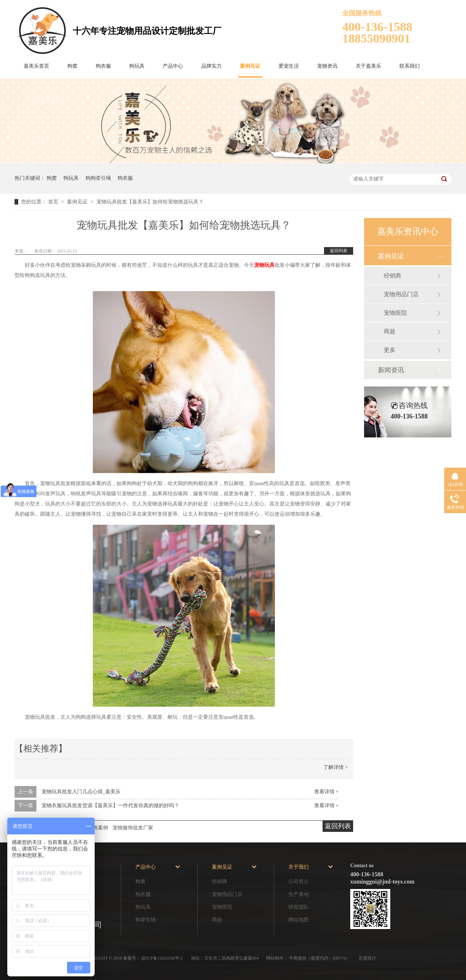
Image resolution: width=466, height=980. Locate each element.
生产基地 (299, 894)
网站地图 (299, 920)
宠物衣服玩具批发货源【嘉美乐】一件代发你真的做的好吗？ (110, 806)
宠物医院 (395, 313)
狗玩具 (137, 66)
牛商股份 (298, 958)
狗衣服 (103, 66)
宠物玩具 (264, 265)
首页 (54, 202)
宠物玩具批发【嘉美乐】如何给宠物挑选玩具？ (150, 202)
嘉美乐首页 (36, 66)
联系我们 (410, 66)
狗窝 (72, 66)
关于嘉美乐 (368, 66)
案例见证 (250, 66)
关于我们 (299, 867)
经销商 (392, 276)
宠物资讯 (327, 66)
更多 (390, 350)
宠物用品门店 (401, 294)
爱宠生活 (289, 66)
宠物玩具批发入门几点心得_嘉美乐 (81, 792)
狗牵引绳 (146, 920)
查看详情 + (326, 792)
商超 (390, 331)
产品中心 (173, 66)
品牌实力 (212, 66)
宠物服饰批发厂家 (133, 828)
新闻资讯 (391, 370)
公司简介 (299, 882)
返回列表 (339, 251)
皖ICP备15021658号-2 (163, 958)
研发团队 (299, 907)
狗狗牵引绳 (98, 178)
